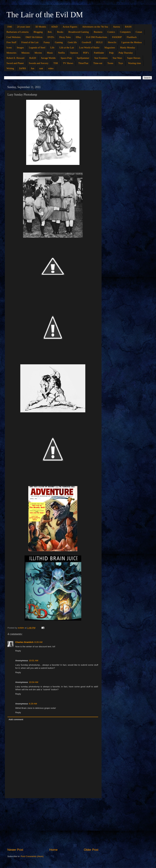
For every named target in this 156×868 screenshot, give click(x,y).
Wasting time (134, 63)
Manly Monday (128, 48)
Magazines (110, 48)
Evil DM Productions (97, 37)
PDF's (86, 53)
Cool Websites (13, 37)
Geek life (72, 42)
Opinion (74, 53)
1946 (10, 27)
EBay (78, 37)
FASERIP (117, 37)
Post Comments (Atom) (32, 856)
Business (98, 32)
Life (52, 48)
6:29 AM (33, 704)
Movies (38, 53)
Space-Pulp (66, 58)
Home (53, 850)
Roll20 (33, 58)
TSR (56, 63)
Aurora (117, 27)
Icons (9, 48)
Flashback (132, 37)
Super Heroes (134, 58)
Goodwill (86, 42)
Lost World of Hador (89, 48)
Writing (10, 68)
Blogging (38, 32)
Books (60, 32)
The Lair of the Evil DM (45, 15)
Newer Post (15, 850)
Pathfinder (99, 53)
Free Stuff (11, 42)
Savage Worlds (48, 58)
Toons (110, 63)
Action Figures (70, 27)
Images (20, 48)
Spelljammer (83, 58)
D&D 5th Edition (34, 37)
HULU (99, 42)
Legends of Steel (37, 48)
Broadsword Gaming (79, 32)
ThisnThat (83, 63)
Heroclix (112, 42)
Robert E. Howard (15, 58)
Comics (111, 32)
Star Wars (117, 58)
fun (33, 68)
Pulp (111, 53)
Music (50, 53)
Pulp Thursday (126, 53)
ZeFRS (23, 68)
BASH (128, 27)
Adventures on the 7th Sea (95, 27)
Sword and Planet (15, 63)
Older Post (91, 850)
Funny (47, 42)
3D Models (41, 27)
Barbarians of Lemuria (18, 32)
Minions (26, 53)
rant (41, 68)
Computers (125, 32)
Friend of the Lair (30, 42)
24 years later (24, 27)
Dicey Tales (65, 37)
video (51, 68)
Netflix (62, 53)
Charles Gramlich (24, 642)
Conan (139, 32)
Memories (11, 53)
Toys (121, 63)
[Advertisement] (53, 823)
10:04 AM (34, 682)
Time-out (98, 63)
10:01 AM (34, 661)
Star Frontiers (101, 58)
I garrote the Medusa (132, 42)
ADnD (54, 27)
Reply (18, 651)
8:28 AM (39, 642)
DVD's (51, 37)
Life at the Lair (67, 48)
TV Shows (68, 63)
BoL (50, 32)
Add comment (16, 719)
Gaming (59, 42)
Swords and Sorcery (39, 63)
